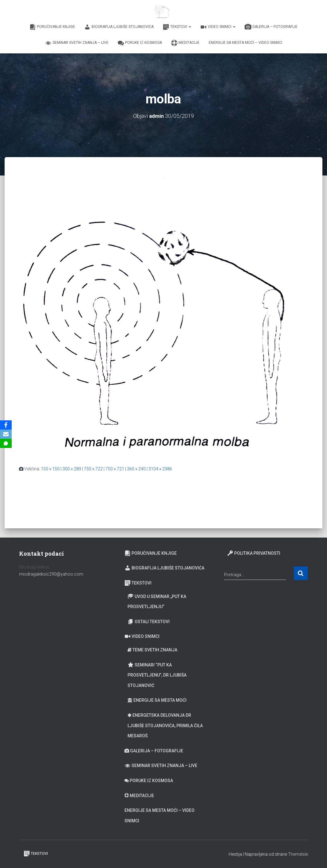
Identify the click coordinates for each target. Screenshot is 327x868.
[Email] (6, 434)
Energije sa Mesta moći (157, 700)
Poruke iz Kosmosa (140, 43)
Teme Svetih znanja (152, 650)
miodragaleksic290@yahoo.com (52, 574)
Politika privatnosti (254, 553)
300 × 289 (72, 469)
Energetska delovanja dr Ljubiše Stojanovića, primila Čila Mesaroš (165, 725)
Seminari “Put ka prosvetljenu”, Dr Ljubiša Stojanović (157, 675)
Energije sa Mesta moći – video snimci (245, 43)
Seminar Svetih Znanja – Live (77, 43)
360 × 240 (136, 469)
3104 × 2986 (160, 469)
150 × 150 (50, 469)
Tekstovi (177, 27)
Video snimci (218, 27)
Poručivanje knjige (52, 27)
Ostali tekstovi (149, 622)
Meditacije (185, 43)
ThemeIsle (298, 854)
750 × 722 (93, 469)
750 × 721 (115, 469)
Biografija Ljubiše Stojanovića (119, 27)
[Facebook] (6, 425)
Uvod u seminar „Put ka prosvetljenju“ (157, 601)
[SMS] (6, 443)
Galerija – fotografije (271, 27)
